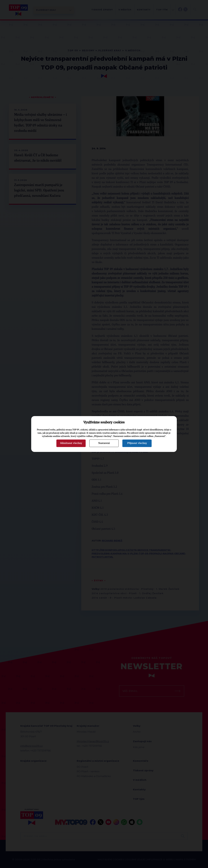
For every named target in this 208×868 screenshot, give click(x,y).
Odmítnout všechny (71, 443)
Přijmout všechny (137, 443)
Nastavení (104, 443)
